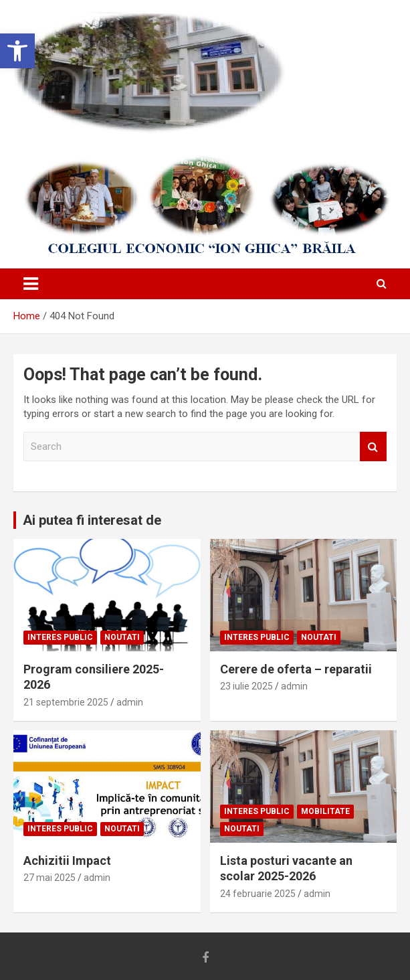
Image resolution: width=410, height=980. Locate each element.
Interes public (60, 637)
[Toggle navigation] (31, 284)
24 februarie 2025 (258, 894)
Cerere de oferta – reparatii (296, 669)
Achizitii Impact (67, 861)
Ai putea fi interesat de (92, 520)
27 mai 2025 (49, 878)
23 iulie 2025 (246, 686)
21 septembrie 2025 (66, 702)
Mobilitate (325, 811)
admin (130, 702)
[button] (17, 51)
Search (373, 447)
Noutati (122, 637)
